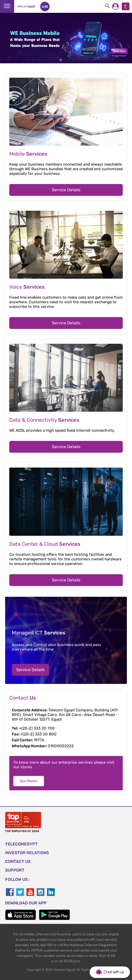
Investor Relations (27, 853)
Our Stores (29, 781)
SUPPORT (15, 870)
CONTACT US (18, 861)
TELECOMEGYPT (21, 844)
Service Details (66, 190)
